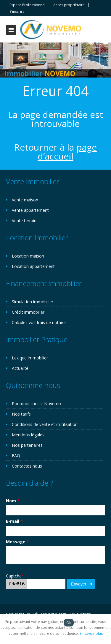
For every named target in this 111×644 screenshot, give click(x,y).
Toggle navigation (11, 30)
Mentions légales (28, 435)
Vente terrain (24, 221)
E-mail (14, 521)
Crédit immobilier (28, 312)
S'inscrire (17, 12)
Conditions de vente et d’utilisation (45, 424)
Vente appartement (30, 210)
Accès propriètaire (69, 5)
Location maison (28, 256)
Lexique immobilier (30, 358)
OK (69, 623)
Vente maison (25, 200)
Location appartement (33, 266)
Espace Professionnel (27, 5)
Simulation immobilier (33, 302)
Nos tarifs (21, 414)
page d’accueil (67, 152)
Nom (13, 501)
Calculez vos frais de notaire (39, 322)
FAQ (16, 456)
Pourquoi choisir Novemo (36, 404)
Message (17, 542)
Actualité (20, 368)
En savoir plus (91, 633)
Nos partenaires (27, 445)
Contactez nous (27, 466)
